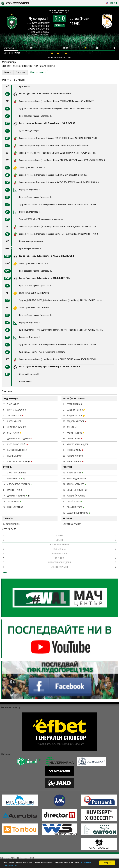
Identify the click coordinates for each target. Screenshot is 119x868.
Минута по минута (38, 72)
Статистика (20, 72)
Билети (8, 72)
